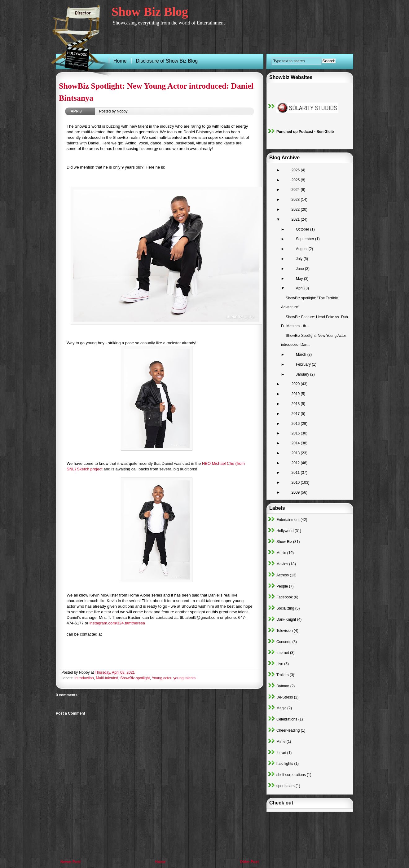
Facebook (285, 597)
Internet (283, 653)
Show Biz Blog (150, 12)
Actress (283, 575)
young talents (185, 678)
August (302, 249)
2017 (296, 414)
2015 (296, 433)
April (300, 288)
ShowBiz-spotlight (135, 678)
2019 (296, 394)
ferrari (281, 753)
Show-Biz (284, 542)
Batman (283, 686)
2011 (296, 473)
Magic (281, 708)
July (300, 259)
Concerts (284, 642)
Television (285, 631)
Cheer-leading (288, 730)
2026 (296, 170)
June (300, 269)
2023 (296, 200)
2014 (296, 443)
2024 (296, 190)
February (304, 364)
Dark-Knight (286, 619)
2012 (296, 463)
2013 (296, 453)
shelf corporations (291, 775)
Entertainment (288, 520)
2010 (296, 482)
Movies (282, 564)
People (282, 586)
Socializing (285, 608)
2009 (296, 492)
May (300, 279)
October (303, 229)
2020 (296, 384)
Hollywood (285, 531)
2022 (296, 209)
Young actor (162, 678)
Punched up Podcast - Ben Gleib (305, 132)
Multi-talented (107, 678)
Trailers (283, 675)
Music (281, 553)
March (302, 355)
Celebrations (287, 719)
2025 (296, 180)
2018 (296, 404)
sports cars (286, 786)
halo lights (285, 764)
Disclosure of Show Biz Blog (167, 61)
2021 (296, 219)
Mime (281, 742)
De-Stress (285, 697)
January (303, 374)
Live (280, 664)
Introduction (84, 678)
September (306, 239)
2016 (296, 424)
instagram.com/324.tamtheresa (117, 623)
